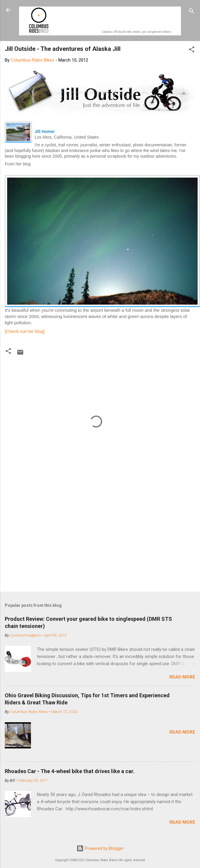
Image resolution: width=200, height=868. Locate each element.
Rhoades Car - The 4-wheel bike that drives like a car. (70, 771)
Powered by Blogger (100, 848)
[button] (192, 50)
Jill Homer (45, 131)
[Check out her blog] (25, 331)
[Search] (192, 12)
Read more (182, 677)
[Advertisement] (96, 540)
